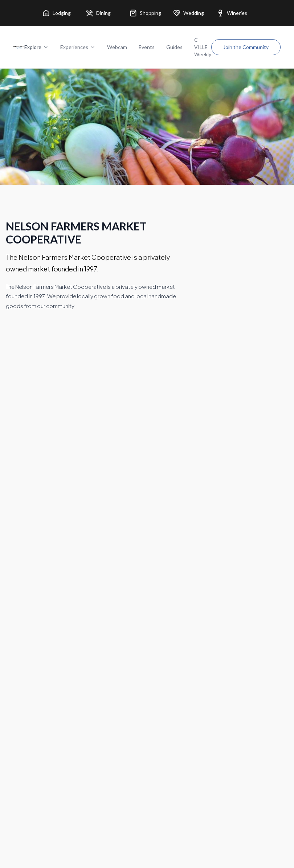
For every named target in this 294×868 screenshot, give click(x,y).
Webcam (117, 47)
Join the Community (246, 47)
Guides (174, 47)
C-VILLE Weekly (203, 47)
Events (147, 47)
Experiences (78, 47)
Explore (36, 47)
